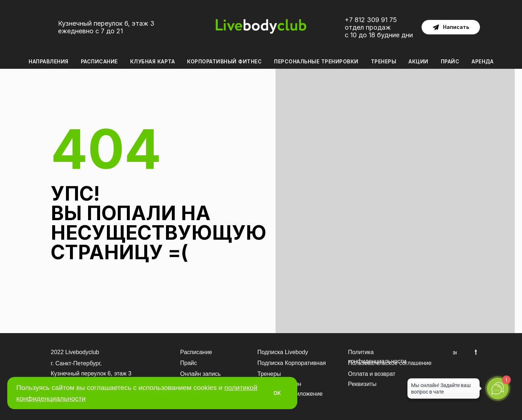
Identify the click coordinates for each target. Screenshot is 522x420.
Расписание (99, 61)
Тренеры (384, 61)
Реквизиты (362, 384)
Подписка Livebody (283, 352)
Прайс (450, 61)
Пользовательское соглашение (390, 363)
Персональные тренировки (316, 61)
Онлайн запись (200, 374)
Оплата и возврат (372, 374)
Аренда (482, 61)
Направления (49, 61)
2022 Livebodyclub (75, 352)
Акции (419, 61)
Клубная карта (153, 61)
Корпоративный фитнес (224, 61)
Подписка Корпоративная (292, 363)
